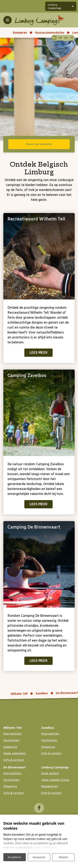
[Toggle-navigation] (7, 20)
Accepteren (14, 857)
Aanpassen (39, 857)
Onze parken (50, 773)
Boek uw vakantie (39, 144)
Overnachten (12, 734)
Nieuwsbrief (50, 786)
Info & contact (14, 760)
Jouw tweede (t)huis (55, 780)
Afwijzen (64, 857)
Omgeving (10, 747)
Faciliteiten (11, 740)
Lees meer (38, 353)
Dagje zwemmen (14, 753)
